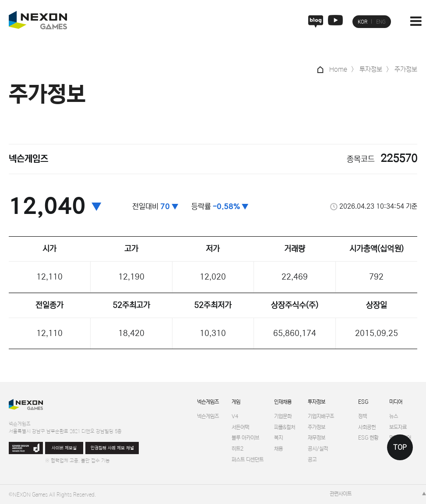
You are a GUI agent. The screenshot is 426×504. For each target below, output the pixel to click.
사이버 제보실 (64, 448)
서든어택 (240, 427)
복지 (278, 438)
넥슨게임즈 (208, 402)
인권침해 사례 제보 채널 (112, 448)
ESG (363, 402)
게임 (236, 402)
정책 (363, 416)
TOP (400, 447)
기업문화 (283, 416)
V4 (235, 416)
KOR (363, 22)
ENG (381, 22)
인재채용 (283, 402)
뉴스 (394, 416)
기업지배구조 (321, 416)
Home (338, 69)
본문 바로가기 (0, 0)
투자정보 (317, 402)
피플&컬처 (285, 427)
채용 (278, 449)
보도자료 (398, 427)
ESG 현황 (368, 438)
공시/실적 (318, 449)
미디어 (396, 402)
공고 (312, 460)
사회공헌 (367, 427)
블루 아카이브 (245, 438)
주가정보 (317, 427)
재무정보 (317, 438)
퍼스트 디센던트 (248, 460)
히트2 (238, 449)
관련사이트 (341, 494)
